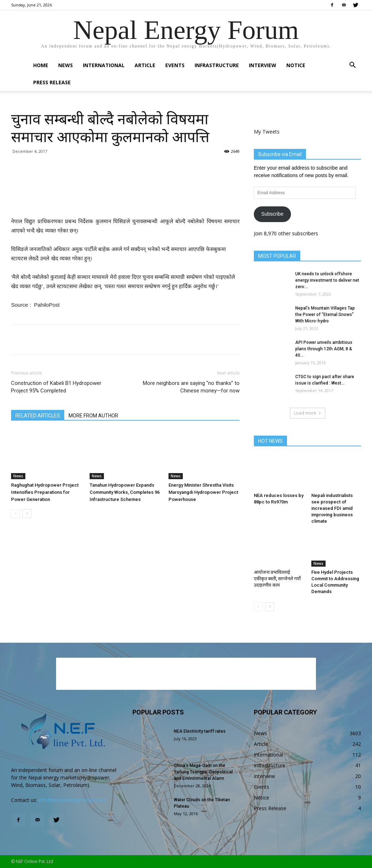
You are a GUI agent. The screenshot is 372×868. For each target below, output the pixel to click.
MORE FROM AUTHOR (93, 416)
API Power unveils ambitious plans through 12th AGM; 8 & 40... (324, 349)
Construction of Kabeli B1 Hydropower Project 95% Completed (56, 387)
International (104, 65)
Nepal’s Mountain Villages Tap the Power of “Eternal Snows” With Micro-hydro (325, 315)
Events (175, 65)
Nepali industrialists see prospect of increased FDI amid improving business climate (332, 508)
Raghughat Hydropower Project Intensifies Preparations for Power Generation (45, 492)
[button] (352, 66)
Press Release (52, 82)
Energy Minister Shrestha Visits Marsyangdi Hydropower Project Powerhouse (203, 492)
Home (41, 65)
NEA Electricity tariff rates (200, 731)
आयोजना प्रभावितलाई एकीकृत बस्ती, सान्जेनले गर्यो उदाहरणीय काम (277, 579)
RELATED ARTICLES (38, 416)
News (66, 65)
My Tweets (267, 132)
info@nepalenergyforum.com (72, 800)
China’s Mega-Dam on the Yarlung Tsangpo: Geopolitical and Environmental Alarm (203, 772)
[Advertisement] (125, 199)
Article (145, 65)
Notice (296, 65)
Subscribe (272, 214)
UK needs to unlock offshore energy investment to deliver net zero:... (327, 280)
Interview (263, 65)
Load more (308, 413)
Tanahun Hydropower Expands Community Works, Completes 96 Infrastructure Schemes (125, 492)
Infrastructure (217, 65)
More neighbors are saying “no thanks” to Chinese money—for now (191, 387)
